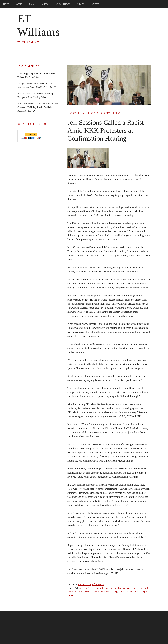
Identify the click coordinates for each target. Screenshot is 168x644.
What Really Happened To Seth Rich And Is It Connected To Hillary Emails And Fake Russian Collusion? (38, 107)
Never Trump (112, 592)
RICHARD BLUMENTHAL (129, 592)
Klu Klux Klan (86, 592)
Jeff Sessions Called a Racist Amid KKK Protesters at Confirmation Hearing (106, 130)
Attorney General (87, 588)
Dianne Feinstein (138, 588)
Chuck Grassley (102, 588)
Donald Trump (84, 585)
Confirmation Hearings (120, 588)
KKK (78, 592)
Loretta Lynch (99, 592)
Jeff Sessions (98, 585)
